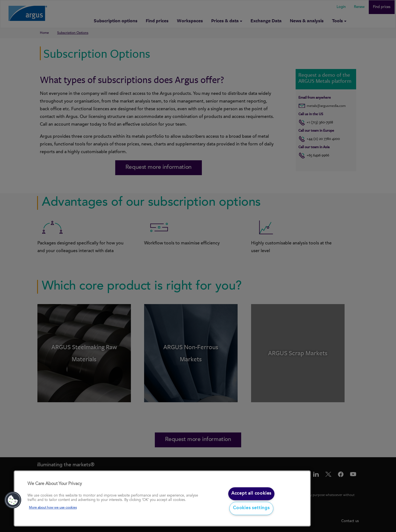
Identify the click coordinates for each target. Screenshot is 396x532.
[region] (162, 499)
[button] (13, 500)
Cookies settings (251, 508)
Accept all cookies (251, 494)
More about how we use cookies (53, 508)
